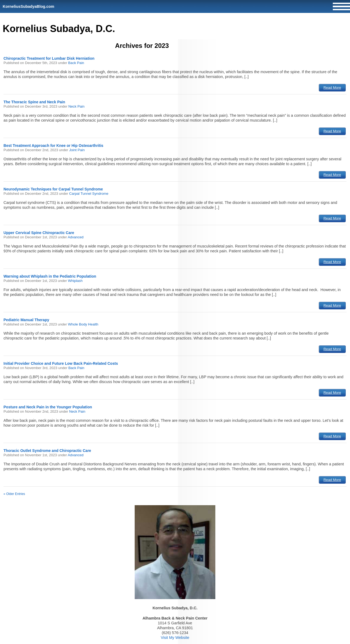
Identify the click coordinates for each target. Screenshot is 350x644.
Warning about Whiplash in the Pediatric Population (50, 276)
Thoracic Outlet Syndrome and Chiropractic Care (47, 451)
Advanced (76, 237)
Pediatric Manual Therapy (26, 320)
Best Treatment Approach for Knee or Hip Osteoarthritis (53, 146)
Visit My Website (175, 638)
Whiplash (75, 281)
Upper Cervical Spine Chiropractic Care (39, 233)
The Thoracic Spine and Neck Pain (34, 102)
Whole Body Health (83, 324)
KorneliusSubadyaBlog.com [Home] (28, 6)
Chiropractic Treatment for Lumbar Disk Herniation (49, 58)
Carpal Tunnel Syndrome (89, 194)
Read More (332, 88)
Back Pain (76, 63)
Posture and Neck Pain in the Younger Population (48, 407)
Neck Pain (76, 106)
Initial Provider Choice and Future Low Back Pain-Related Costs (61, 363)
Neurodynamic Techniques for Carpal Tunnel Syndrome (53, 189)
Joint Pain (77, 150)
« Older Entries (14, 494)
